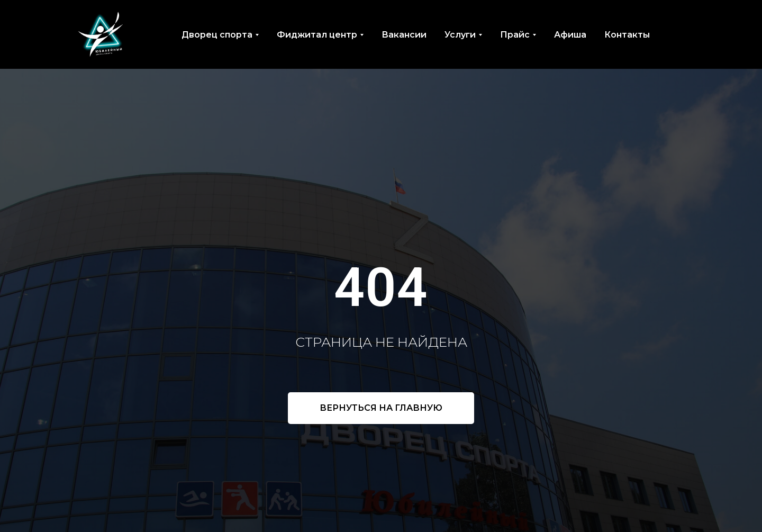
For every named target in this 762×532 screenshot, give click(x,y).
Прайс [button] (515, 35)
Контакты (627, 35)
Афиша (570, 35)
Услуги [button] (460, 35)
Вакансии (404, 35)
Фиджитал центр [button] (317, 35)
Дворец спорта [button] (217, 35)
